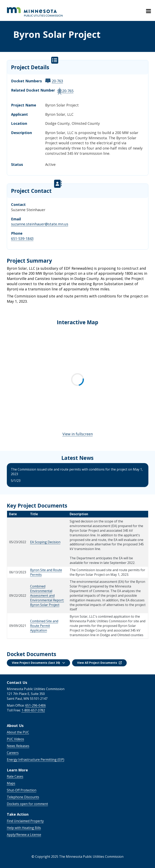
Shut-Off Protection (22, 790)
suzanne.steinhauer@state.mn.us (40, 224)
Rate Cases (15, 776)
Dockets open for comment (27, 804)
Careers (13, 753)
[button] (38, 663)
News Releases (18, 746)
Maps (11, 783)
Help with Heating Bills (24, 828)
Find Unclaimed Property (25, 821)
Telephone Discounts (23, 797)
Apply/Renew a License (24, 835)
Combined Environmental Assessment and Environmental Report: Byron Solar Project (47, 595)
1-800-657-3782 (33, 710)
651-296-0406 (36, 705)
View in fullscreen (78, 434)
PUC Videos (15, 739)
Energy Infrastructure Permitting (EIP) (36, 760)
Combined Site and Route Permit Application (44, 626)
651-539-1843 (22, 238)
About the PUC (18, 732)
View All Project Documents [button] (99, 663)
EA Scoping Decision (45, 542)
